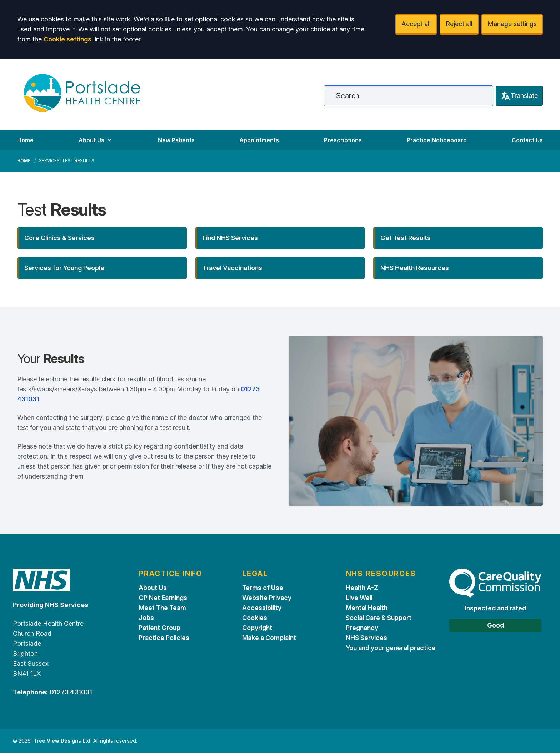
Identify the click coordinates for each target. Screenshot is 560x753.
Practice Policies (164, 638)
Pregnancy (362, 628)
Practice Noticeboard (437, 140)
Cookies (255, 618)
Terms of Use (263, 588)
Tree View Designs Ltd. (63, 741)
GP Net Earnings (163, 598)
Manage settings (512, 24)
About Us (96, 140)
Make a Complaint (269, 638)
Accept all (416, 24)
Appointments (259, 140)
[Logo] (82, 93)
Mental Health (367, 608)
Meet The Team (162, 608)
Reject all (459, 24)
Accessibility (262, 608)
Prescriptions (343, 140)
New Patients (176, 140)
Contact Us (527, 140)
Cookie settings (67, 39)
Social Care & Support (379, 618)
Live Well (359, 598)
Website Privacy (267, 598)
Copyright (257, 628)
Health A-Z (362, 588)
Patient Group (159, 628)
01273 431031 (71, 692)
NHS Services (366, 638)
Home (25, 140)
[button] (102, 238)
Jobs (146, 618)
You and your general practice (391, 648)
